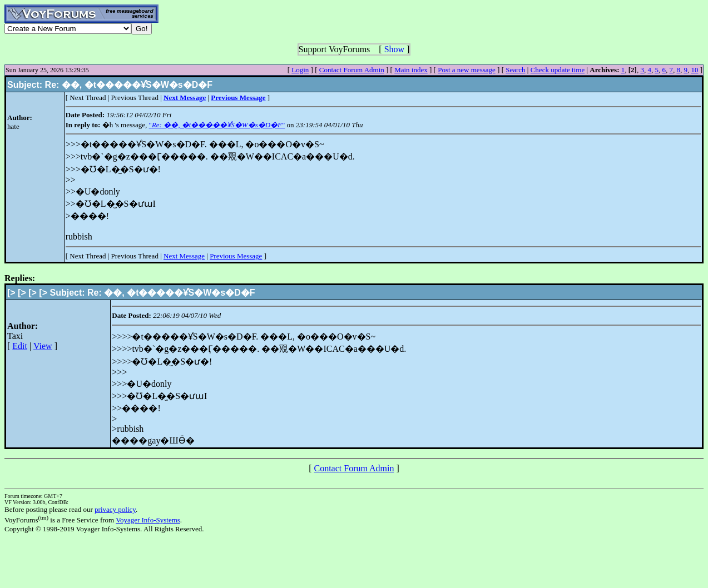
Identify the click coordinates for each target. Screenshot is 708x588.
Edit (20, 346)
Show (394, 49)
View (43, 346)
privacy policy (115, 509)
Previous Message (236, 256)
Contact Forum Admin (352, 70)
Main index (411, 70)
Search (515, 70)
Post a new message (467, 70)
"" (217, 125)
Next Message (184, 256)
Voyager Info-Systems (148, 520)
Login (300, 70)
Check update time (558, 70)
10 (694, 70)
